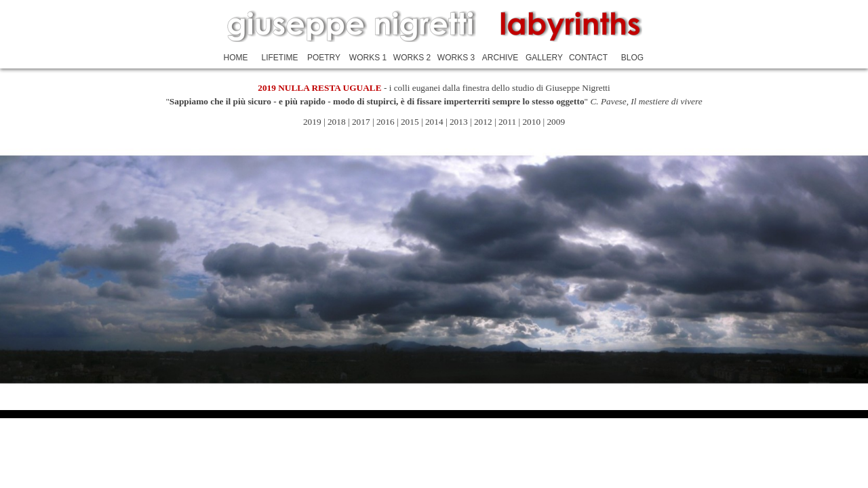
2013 (459, 122)
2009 (556, 122)
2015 (410, 122)
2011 (507, 122)
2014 (435, 122)
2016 (386, 122)
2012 (484, 122)
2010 (531, 122)
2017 (361, 122)
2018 (338, 122)
